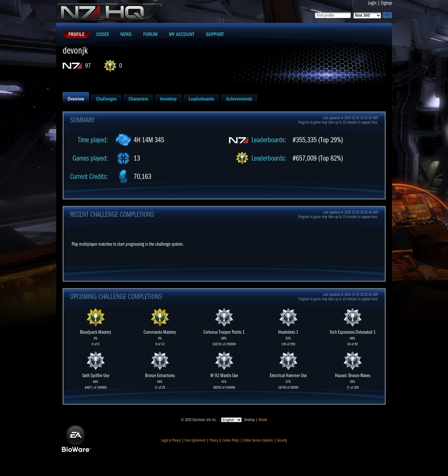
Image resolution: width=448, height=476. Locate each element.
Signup (387, 3)
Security (282, 440)
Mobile (263, 420)
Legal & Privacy (171, 440)
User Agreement (195, 440)
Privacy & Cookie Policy (224, 440)
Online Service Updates (258, 440)
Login (372, 3)
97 (88, 66)
